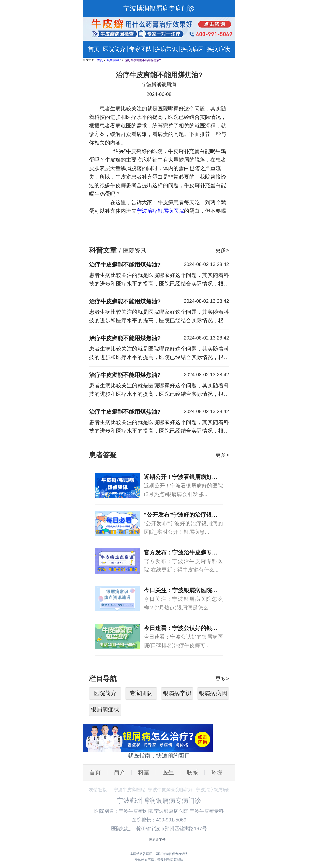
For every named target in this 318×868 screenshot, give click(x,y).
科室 (144, 772)
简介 (119, 772)
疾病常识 (166, 49)
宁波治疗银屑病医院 (160, 211)
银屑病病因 (213, 693)
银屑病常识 (177, 693)
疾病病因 (192, 49)
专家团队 (140, 49)
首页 (94, 49)
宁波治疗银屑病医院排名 (220, 790)
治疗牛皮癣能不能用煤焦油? (143, 60)
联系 (192, 772)
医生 (168, 772)
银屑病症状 (114, 60)
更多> (222, 250)
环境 (217, 772)
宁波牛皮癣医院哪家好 (170, 790)
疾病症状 (219, 49)
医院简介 (114, 49)
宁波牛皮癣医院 (129, 790)
